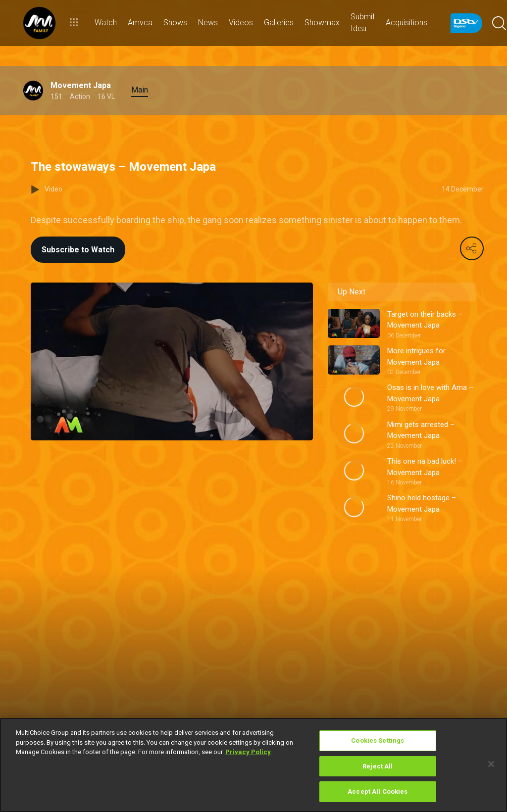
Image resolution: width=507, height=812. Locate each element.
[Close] (491, 764)
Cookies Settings (378, 740)
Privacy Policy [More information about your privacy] (248, 752)
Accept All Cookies (378, 791)
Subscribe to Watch (78, 250)
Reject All (378, 766)
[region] (253, 765)
